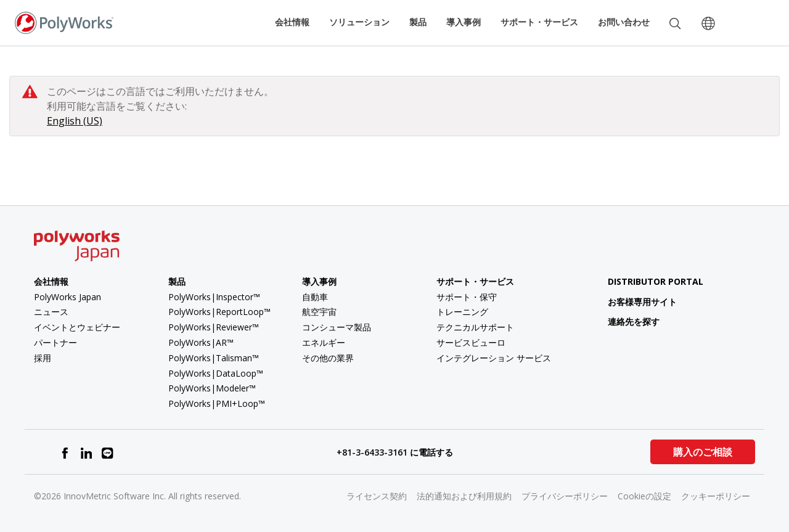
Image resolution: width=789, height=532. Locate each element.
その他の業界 (328, 358)
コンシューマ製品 (337, 327)
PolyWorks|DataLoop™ (216, 373)
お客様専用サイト (633, 302)
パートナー (55, 342)
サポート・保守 (467, 297)
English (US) (75, 121)
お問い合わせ (624, 22)
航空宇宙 (319, 312)
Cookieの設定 (644, 496)
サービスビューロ (471, 342)
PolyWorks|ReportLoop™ (219, 312)
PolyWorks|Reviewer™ (214, 327)
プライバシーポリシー (565, 496)
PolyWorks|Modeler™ (212, 388)
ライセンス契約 (377, 496)
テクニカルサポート (475, 327)
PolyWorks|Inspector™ (214, 297)
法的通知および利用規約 (464, 496)
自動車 (315, 297)
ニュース (51, 312)
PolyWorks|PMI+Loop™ (217, 403)
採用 (43, 358)
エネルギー (324, 342)
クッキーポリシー (716, 496)
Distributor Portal (656, 281)
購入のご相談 (703, 452)
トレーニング (462, 312)
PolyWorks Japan (67, 297)
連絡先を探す (624, 321)
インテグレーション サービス (494, 358)
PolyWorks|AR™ (201, 342)
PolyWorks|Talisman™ (214, 358)
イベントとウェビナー (77, 327)
